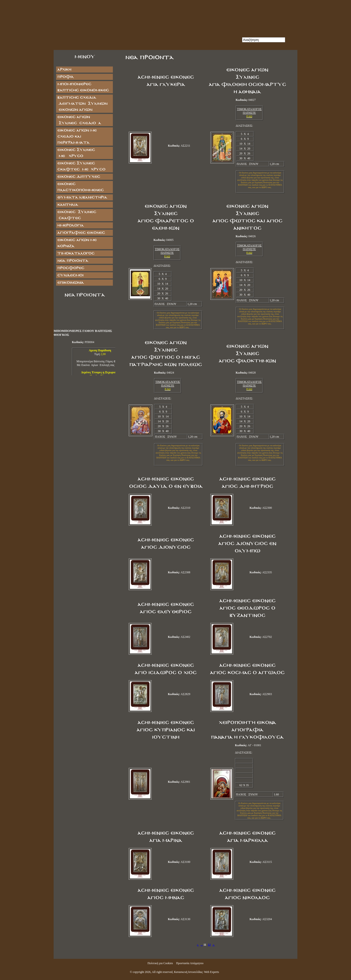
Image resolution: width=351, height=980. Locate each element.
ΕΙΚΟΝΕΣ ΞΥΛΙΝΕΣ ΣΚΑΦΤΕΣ (77, 215)
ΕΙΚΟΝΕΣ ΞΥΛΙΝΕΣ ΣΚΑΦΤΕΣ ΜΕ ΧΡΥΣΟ (81, 166)
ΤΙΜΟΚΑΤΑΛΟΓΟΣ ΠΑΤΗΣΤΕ (249, 111)
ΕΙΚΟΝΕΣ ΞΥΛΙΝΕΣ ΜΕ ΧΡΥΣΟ (81, 153)
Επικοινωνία (71, 283)
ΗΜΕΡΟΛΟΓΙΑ (70, 225)
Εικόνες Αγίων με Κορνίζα (77, 243)
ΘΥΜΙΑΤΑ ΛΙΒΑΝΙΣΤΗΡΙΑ (82, 197)
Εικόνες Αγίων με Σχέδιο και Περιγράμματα (77, 137)
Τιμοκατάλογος (76, 253)
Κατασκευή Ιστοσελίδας (188, 972)
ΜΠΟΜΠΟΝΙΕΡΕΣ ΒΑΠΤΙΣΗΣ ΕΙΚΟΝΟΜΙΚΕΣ (83, 87)
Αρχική (64, 70)
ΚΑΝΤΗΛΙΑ (68, 205)
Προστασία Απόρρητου (190, 963)
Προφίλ (65, 77)
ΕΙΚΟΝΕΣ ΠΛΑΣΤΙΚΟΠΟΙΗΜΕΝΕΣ (80, 187)
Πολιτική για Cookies (160, 963)
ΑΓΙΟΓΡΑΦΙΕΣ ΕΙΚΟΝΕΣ (81, 233)
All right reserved (162, 972)
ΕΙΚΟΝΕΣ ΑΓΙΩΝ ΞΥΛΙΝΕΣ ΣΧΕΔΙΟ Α (79, 120)
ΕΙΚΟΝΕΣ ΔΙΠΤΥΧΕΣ (79, 177)
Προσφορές (71, 268)
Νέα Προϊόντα (73, 261)
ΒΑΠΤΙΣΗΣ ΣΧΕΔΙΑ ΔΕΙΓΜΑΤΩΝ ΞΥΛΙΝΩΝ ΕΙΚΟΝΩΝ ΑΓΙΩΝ (82, 104)
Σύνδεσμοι (70, 275)
